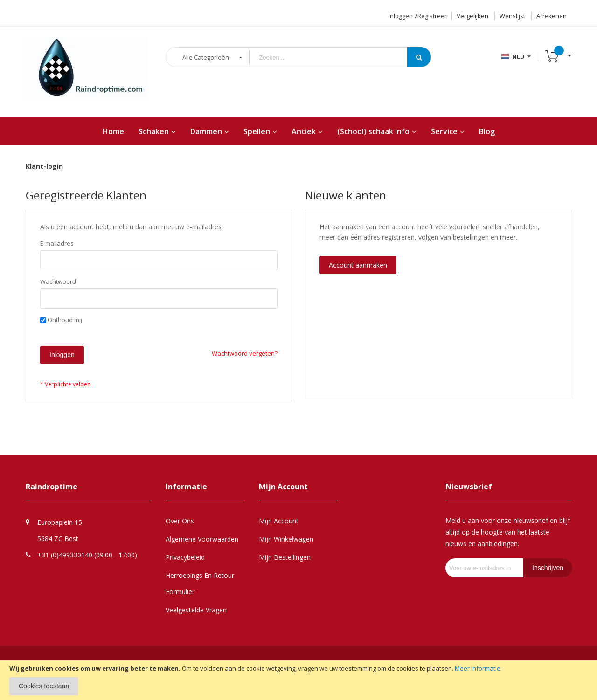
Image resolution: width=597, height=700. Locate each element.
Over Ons (180, 521)
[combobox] (335, 58)
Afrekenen (552, 16)
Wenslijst (512, 16)
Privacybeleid (185, 557)
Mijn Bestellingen (285, 557)
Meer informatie (478, 668)
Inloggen (401, 16)
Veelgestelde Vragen (196, 610)
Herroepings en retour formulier (200, 583)
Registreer (432, 16)
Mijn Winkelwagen (286, 539)
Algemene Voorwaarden (202, 539)
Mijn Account (279, 521)
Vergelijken (472, 16)
